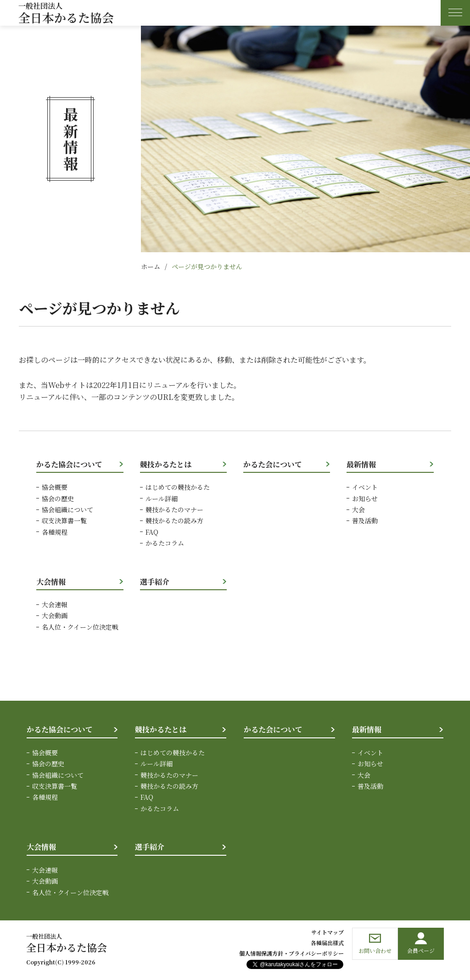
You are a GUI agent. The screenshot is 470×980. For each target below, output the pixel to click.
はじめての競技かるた (178, 487)
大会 (358, 509)
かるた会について (273, 464)
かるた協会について (69, 464)
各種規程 (55, 532)
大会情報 (51, 582)
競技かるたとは (166, 464)
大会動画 (55, 615)
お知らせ (365, 498)
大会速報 (55, 604)
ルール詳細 (162, 498)
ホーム (151, 266)
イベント (365, 487)
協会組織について (67, 509)
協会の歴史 (58, 498)
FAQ (152, 532)
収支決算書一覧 (64, 520)
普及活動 (365, 520)
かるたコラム (165, 543)
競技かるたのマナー (174, 509)
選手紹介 (155, 582)
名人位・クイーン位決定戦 (80, 627)
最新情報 (361, 464)
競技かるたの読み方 (174, 520)
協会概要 (55, 487)
